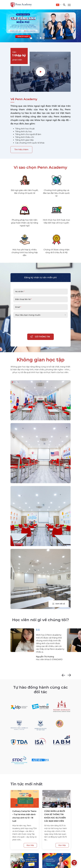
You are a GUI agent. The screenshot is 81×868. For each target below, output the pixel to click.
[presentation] (31, 330)
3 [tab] (44, 38)
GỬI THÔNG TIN (42, 337)
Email (18, 307)
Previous (63, 675)
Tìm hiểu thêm (21, 150)
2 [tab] (41, 38)
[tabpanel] (40, 26)
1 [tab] (37, 38)
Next (69, 675)
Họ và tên (20, 292)
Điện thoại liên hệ (23, 299)
